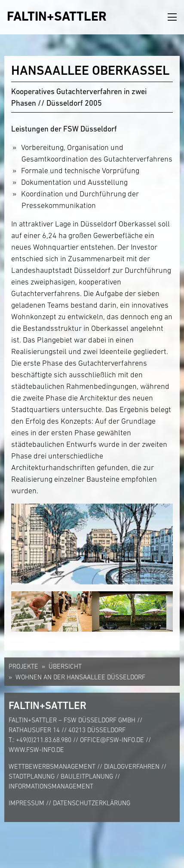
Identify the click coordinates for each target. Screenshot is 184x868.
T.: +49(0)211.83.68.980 (40, 740)
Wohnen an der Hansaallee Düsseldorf (80, 677)
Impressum (26, 803)
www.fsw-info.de (36, 750)
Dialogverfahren (132, 766)
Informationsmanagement (51, 786)
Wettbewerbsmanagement (52, 766)
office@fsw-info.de (112, 740)
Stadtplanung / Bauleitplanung (61, 776)
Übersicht (65, 666)
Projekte (23, 666)
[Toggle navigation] (172, 17)
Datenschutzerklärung (92, 803)
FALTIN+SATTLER (57, 16)
